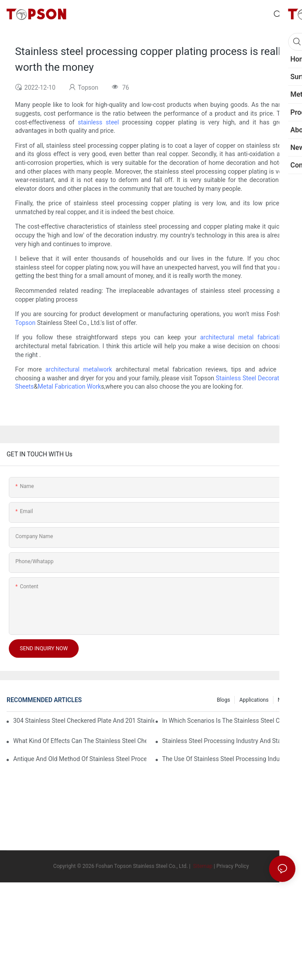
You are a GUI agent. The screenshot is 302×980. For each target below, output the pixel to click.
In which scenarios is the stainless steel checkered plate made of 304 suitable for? (229, 721)
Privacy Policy (233, 866)
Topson (25, 323)
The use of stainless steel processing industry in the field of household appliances (229, 759)
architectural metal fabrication (243, 337)
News (284, 700)
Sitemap (202, 866)
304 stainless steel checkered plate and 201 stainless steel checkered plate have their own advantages (84, 721)
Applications (254, 700)
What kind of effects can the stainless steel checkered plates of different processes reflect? (80, 741)
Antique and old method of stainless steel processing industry (80, 759)
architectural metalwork (79, 369)
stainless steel (98, 122)
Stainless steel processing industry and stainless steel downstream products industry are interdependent (229, 741)
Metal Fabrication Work (69, 386)
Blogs (223, 700)
